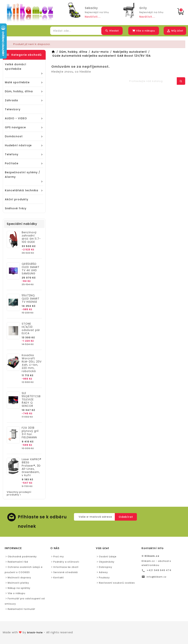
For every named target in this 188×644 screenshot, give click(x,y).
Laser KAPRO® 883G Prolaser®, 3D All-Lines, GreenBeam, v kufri (32, 467)
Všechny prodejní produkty (19, 494)
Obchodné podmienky (22, 557)
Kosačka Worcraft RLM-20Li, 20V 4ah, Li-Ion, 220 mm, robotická (32, 363)
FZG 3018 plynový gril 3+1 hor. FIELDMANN (30, 433)
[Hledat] (155, 81)
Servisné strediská (66, 572)
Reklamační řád (18, 562)
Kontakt (59, 578)
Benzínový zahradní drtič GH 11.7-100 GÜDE (31, 237)
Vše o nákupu (16, 593)
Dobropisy (106, 567)
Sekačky (91, 8)
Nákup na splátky (19, 588)
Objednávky (107, 562)
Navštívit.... (93, 17)
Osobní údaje (108, 557)
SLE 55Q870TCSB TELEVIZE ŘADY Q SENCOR (31, 400)
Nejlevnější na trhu (97, 12)
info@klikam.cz (157, 577)
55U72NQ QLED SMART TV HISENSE (31, 299)
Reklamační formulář (21, 609)
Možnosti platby (18, 583)
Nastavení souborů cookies (117, 583)
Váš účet (103, 548)
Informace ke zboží (66, 567)
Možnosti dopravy (19, 578)
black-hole (35, 632)
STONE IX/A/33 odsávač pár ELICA (31, 329)
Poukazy (104, 578)
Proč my (59, 557)
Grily (143, 8)
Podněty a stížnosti (66, 562)
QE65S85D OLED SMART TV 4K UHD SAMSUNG (31, 269)
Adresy (103, 572)
